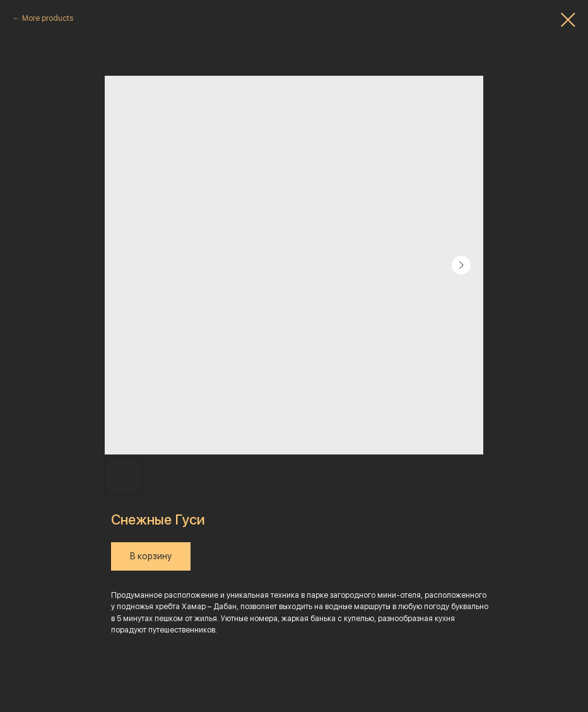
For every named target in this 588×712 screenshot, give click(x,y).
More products (48, 18)
